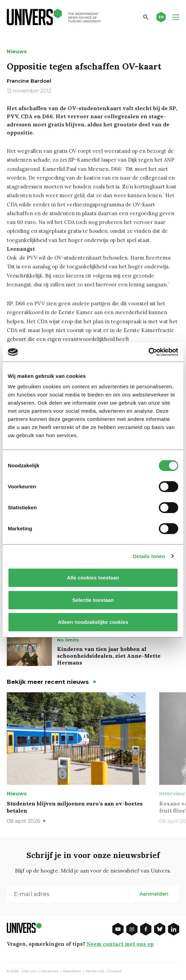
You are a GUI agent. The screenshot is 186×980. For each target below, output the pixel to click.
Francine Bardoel (29, 81)
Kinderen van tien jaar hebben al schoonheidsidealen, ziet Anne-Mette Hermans (109, 656)
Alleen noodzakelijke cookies (93, 622)
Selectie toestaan (93, 600)
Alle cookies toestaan (93, 578)
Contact (115, 971)
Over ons (29, 971)
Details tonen (149, 556)
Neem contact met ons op (120, 944)
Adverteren (72, 971)
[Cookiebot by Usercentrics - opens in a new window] (148, 352)
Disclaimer (50, 971)
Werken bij (95, 971)
